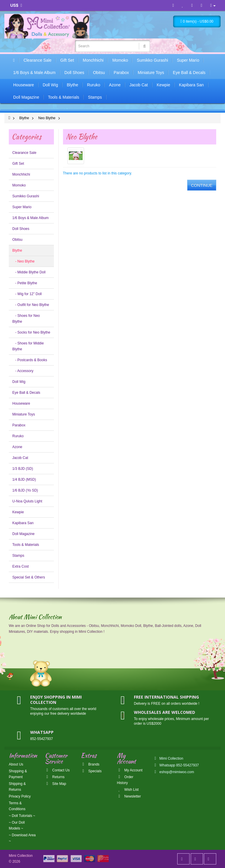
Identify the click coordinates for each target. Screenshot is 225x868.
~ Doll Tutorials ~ (22, 816)
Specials (91, 771)
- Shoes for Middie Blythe (28, 346)
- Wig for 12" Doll (27, 294)
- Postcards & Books (30, 360)
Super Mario (188, 60)
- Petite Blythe (25, 283)
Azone (115, 85)
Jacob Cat (139, 85)
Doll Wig (50, 85)
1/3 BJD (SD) (23, 469)
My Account (130, 770)
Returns (55, 777)
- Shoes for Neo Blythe (26, 319)
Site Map (56, 784)
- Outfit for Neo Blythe (31, 305)
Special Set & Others (29, 577)
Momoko (120, 60)
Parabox (121, 73)
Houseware (24, 85)
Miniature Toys (151, 73)
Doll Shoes (74, 73)
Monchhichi (93, 60)
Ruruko (94, 85)
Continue (202, 185)
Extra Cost (21, 566)
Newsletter (129, 796)
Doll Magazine (26, 97)
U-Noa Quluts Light (27, 501)
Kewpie (163, 85)
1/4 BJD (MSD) (24, 480)
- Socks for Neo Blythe (31, 332)
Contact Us (57, 770)
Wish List (128, 790)
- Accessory (23, 371)
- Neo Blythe (23, 261)
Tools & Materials (64, 97)
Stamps (95, 97)
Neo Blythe (47, 118)
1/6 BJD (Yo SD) (25, 490)
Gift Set (67, 60)
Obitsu (99, 73)
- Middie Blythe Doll (29, 272)
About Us (16, 764)
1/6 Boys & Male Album (34, 73)
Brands (90, 764)
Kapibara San (191, 85)
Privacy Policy (20, 796)
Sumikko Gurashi (152, 60)
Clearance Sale (37, 60)
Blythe (73, 85)
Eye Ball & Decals (189, 73)
